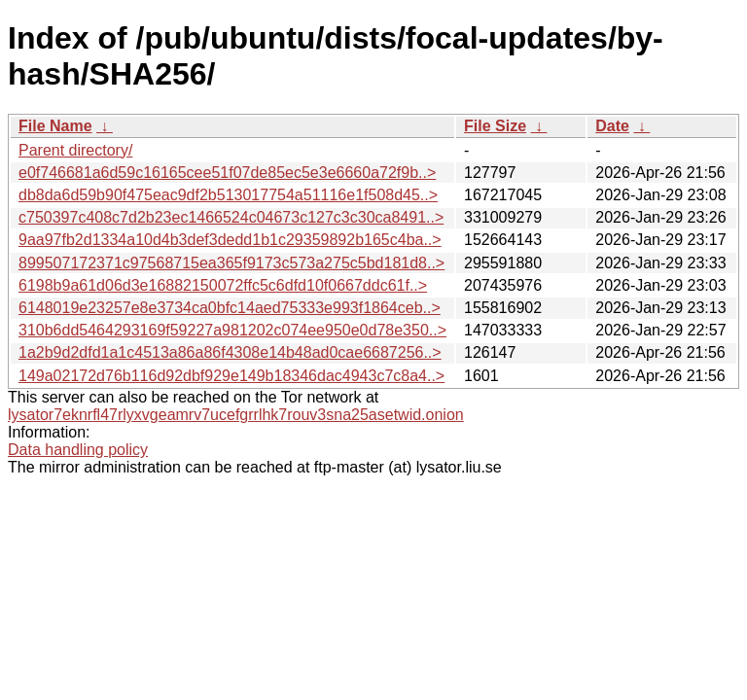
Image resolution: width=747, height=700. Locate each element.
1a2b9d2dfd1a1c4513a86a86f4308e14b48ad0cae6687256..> (230, 352)
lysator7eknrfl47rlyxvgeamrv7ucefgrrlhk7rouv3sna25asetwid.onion (236, 415)
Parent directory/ (75, 150)
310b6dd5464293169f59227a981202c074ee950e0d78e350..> (232, 330)
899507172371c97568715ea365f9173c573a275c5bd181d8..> (231, 263)
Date (612, 126)
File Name (55, 126)
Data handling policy (78, 450)
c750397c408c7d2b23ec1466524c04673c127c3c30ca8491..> (231, 217)
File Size (495, 126)
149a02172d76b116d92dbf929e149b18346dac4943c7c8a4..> (231, 376)
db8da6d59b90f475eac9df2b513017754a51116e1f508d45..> (228, 195)
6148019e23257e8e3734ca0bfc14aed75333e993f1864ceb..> (230, 308)
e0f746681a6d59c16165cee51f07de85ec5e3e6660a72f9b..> (227, 173)
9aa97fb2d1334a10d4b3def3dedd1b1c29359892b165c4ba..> (230, 240)
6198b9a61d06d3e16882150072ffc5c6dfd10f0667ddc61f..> (223, 285)
